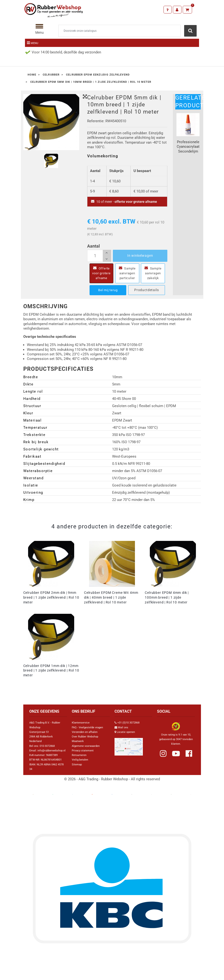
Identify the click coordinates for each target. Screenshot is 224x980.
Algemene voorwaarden (86, 751)
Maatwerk (78, 746)
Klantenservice (81, 727)
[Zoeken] (120, 31)
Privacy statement (83, 755)
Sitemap (77, 769)
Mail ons (123, 732)
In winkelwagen (140, 256)
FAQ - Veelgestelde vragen (87, 732)
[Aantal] (99, 256)
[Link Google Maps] (129, 750)
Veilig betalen (80, 765)
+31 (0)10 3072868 (128, 727)
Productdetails (147, 295)
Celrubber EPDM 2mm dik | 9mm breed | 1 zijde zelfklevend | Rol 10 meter (51, 602)
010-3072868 (47, 751)
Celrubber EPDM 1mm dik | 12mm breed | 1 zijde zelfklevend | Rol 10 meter (51, 675)
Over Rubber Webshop (85, 741)
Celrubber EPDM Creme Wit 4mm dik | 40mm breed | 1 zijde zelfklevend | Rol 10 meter (111, 602)
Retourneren (79, 760)
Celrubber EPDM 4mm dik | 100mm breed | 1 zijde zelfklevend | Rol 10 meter (167, 602)
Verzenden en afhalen (85, 737)
